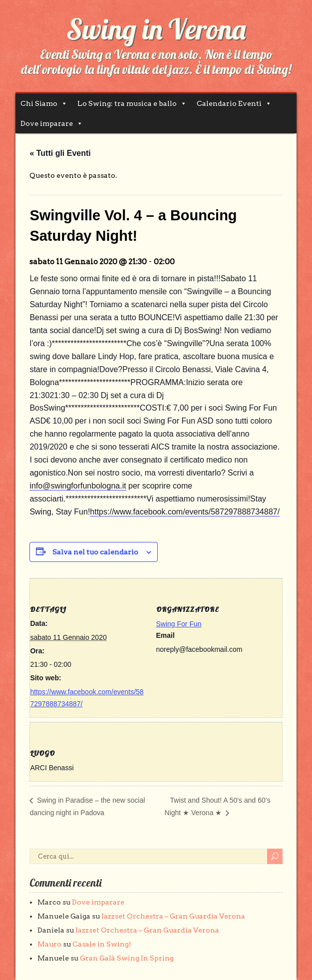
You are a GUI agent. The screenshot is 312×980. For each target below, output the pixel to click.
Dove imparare (47, 123)
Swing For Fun (179, 624)
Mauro (49, 944)
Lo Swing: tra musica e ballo (127, 103)
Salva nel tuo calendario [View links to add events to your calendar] (95, 552)
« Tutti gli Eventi (60, 153)
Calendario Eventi (229, 103)
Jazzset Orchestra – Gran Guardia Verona (173, 916)
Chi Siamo (39, 103)
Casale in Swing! (102, 944)
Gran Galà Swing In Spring (127, 958)
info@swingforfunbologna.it (78, 486)
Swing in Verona (156, 29)
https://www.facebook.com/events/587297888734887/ (185, 512)
